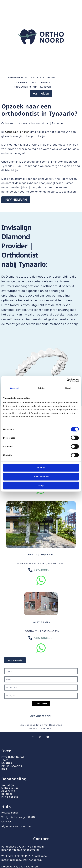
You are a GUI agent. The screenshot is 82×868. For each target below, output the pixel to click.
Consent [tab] (14, 388)
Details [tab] (41, 388)
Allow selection (41, 476)
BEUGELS (37, 77)
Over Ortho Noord (13, 757)
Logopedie (20, 83)
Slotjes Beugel (10, 788)
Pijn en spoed (10, 797)
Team (5, 760)
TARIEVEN (46, 87)
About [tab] (68, 388)
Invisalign (8, 785)
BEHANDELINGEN (18, 77)
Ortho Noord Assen (17, 132)
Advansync (8, 791)
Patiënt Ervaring (12, 766)
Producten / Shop (25, 87)
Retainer (7, 794)
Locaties (7, 763)
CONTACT (45, 83)
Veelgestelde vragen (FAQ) (18, 817)
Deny (41, 485)
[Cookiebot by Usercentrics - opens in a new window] (67, 380)
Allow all (41, 468)
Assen (51, 77)
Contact (6, 822)
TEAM (33, 83)
